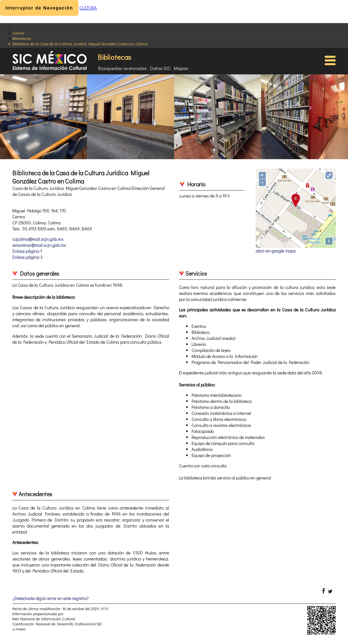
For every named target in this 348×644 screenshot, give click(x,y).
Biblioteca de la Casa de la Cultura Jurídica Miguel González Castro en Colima (80, 44)
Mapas (181, 68)
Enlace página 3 (27, 257)
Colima (18, 33)
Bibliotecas (22, 38)
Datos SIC (160, 68)
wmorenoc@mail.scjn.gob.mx (39, 245)
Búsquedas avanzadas (123, 68)
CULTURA (88, 8)
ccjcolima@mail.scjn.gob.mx (38, 239)
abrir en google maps (276, 251)
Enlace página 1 (27, 251)
